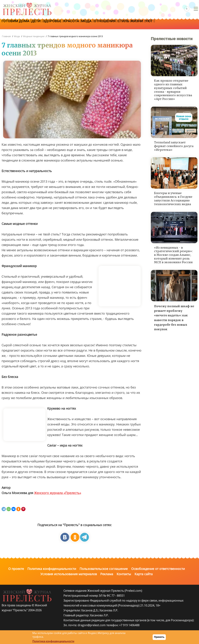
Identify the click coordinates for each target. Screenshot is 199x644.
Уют (189, 24)
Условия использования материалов (69, 574)
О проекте (16, 569)
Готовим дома (19, 24)
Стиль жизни (166, 24)
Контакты (124, 574)
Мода (111, 24)
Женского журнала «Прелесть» (58, 493)
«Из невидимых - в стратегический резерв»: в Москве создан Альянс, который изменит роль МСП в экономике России (173, 255)
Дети (45, 24)
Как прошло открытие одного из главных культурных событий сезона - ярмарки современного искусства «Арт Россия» (173, 90)
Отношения (135, 24)
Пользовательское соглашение (104, 569)
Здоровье (66, 24)
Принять (159, 637)
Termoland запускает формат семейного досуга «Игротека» (174, 146)
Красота (91, 24)
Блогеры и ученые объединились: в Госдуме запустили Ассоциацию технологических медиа (173, 198)
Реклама (107, 574)
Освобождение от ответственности (158, 569)
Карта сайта (144, 574)
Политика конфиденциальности (52, 569)
